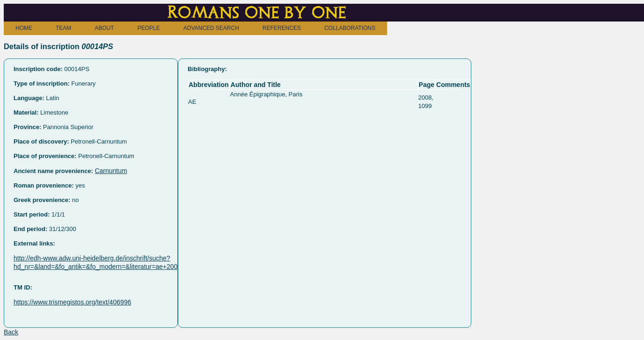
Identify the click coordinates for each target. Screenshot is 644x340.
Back (11, 332)
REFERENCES (282, 28)
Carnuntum (111, 171)
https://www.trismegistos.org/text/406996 (72, 302)
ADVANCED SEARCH (211, 28)
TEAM (63, 28)
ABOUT (104, 28)
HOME (24, 28)
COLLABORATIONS (350, 28)
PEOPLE (149, 28)
